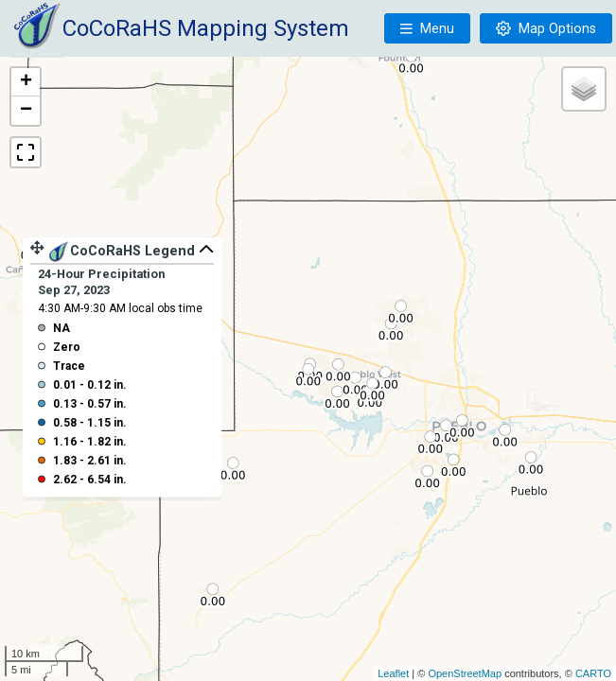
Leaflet (393, 673)
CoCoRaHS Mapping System (206, 28)
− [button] (26, 111)
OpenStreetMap (465, 673)
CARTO (593, 673)
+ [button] (26, 82)
